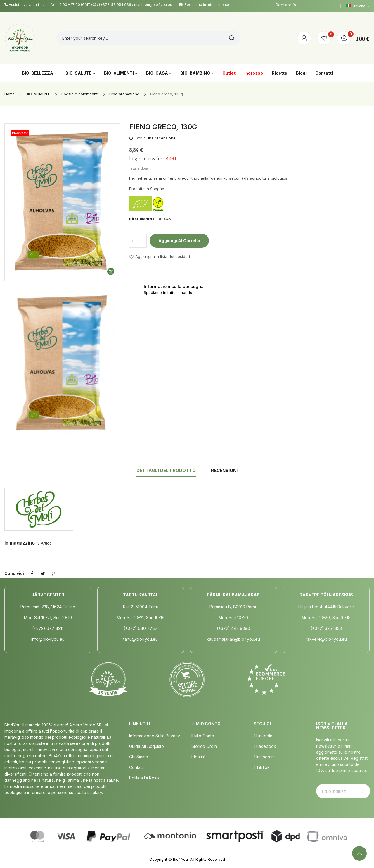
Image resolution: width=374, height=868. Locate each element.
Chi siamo (139, 757)
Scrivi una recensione (155, 138)
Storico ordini (205, 746)
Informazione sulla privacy (155, 736)
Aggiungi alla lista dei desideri (160, 257)
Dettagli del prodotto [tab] (166, 470)
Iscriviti (361, 791)
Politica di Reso (144, 778)
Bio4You (180, 859)
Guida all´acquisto (147, 746)
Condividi (32, 573)
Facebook (265, 746)
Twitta (43, 573)
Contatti (136, 767)
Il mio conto (203, 736)
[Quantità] (138, 241)
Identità (198, 757)
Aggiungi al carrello (179, 241)
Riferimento (141, 219)
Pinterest (53, 573)
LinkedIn (263, 736)
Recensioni (224, 470)
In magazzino (20, 543)
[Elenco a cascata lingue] (358, 6)
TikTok (262, 767)
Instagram (264, 757)
